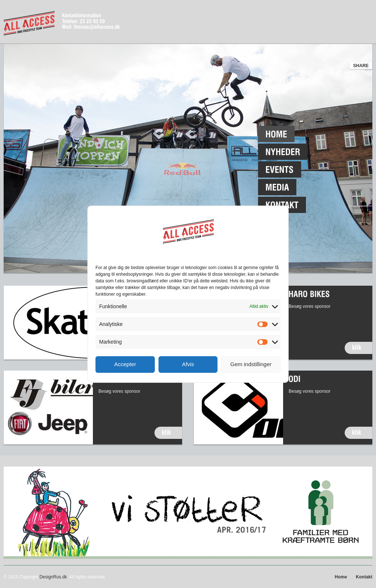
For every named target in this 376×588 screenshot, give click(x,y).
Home (341, 577)
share (361, 66)
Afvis (188, 364)
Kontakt (364, 577)
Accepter (125, 364)
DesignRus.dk (53, 577)
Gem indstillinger (251, 364)
